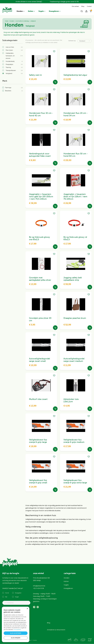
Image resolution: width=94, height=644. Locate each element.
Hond (7, 593)
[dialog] (16, 624)
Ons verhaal (75, 6)
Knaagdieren (54, 11)
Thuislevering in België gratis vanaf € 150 (64, 2)
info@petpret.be (39, 586)
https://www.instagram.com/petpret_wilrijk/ (38, 607)
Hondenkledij (10, 61)
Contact (89, 6)
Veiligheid (9, 73)
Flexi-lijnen (9, 50)
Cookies (35, 640)
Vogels (41, 11)
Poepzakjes (9, 64)
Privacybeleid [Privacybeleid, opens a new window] (17, 630)
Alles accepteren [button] (16, 633)
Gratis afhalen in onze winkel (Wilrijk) (29, 2)
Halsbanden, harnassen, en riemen (10, 56)
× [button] (27, 609)
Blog (83, 6)
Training (8, 67)
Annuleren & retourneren (56, 630)
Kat (6, 597)
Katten (31, 11)
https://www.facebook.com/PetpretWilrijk (34, 607)
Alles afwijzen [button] (16, 638)
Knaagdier (18, 593)
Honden (20, 11)
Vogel (17, 597)
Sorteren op (72, 41)
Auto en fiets (10, 47)
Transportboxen (11, 70)
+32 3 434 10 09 (38, 588)
